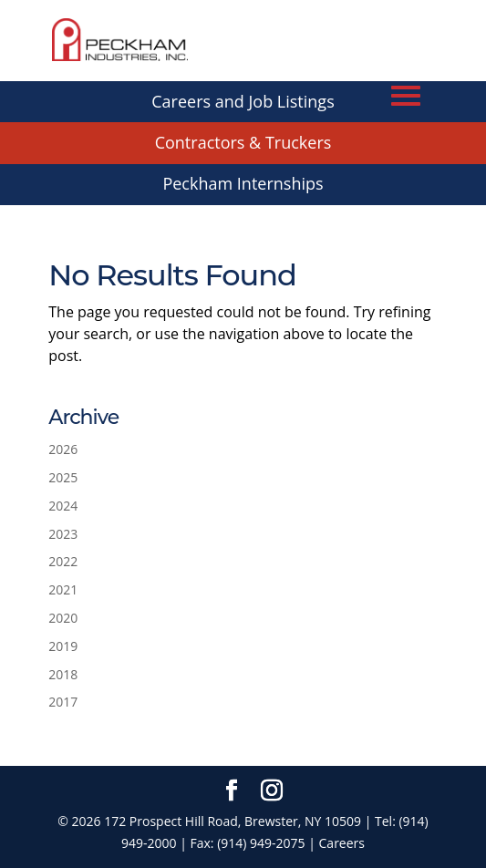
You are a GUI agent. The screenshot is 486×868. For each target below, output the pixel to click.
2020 (63, 618)
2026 (63, 449)
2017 (63, 702)
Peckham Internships (243, 183)
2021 (63, 589)
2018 (63, 674)
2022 (63, 561)
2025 (63, 477)
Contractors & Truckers (243, 142)
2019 (63, 646)
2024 (63, 506)
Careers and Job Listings (243, 101)
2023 (63, 534)
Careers (342, 843)
